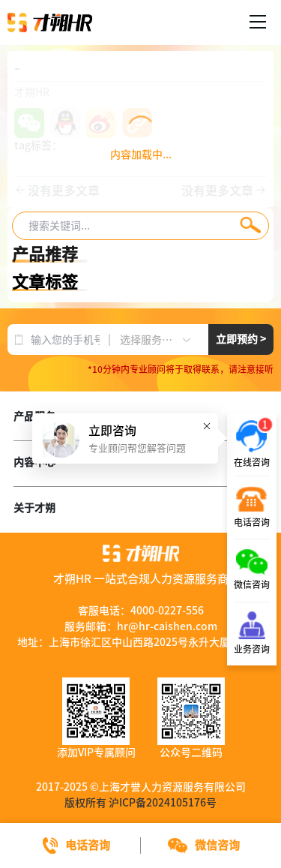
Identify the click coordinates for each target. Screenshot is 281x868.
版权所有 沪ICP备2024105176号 (140, 803)
